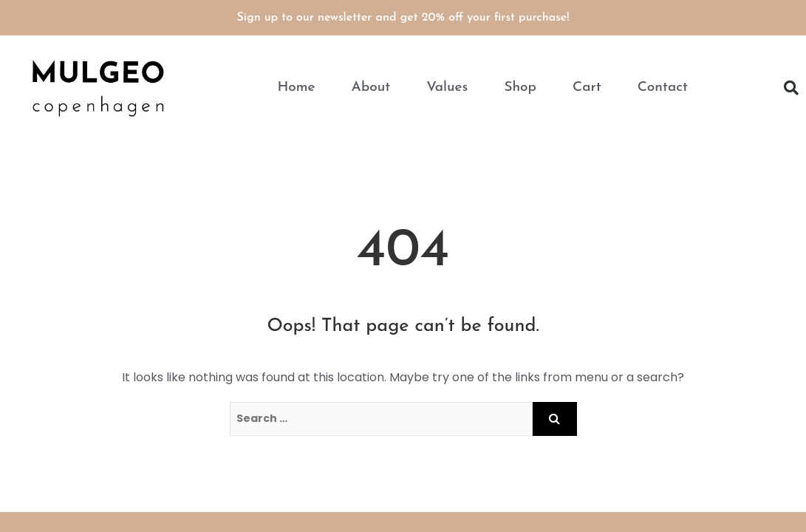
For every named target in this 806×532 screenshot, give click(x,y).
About (371, 88)
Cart (587, 88)
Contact (663, 88)
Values (447, 88)
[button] (791, 88)
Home (296, 88)
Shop (520, 88)
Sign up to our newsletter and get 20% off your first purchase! (403, 18)
